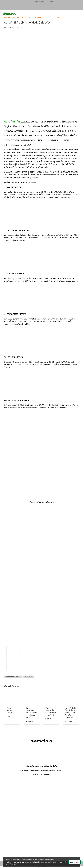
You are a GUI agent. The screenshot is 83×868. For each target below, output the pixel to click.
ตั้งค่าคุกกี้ (63, 862)
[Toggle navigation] (80, 13)
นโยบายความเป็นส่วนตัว (48, 862)
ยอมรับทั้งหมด (74, 862)
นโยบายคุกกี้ (13, 864)
